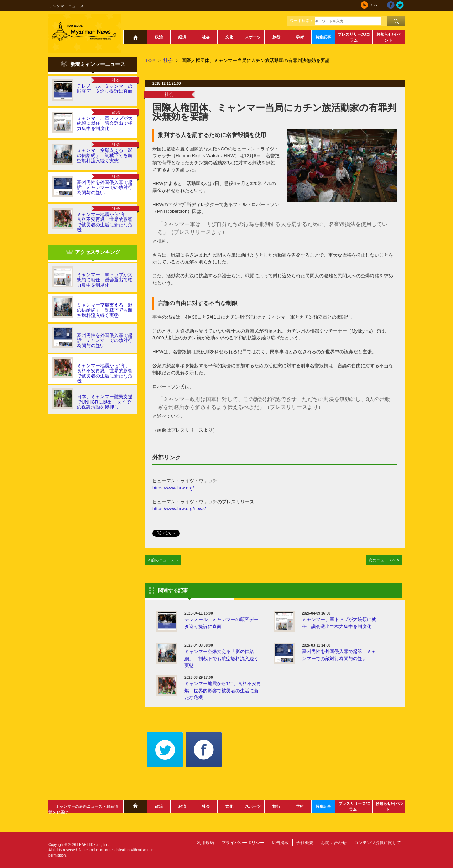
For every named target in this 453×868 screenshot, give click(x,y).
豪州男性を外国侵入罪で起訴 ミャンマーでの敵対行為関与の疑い (105, 188)
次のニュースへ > (384, 560)
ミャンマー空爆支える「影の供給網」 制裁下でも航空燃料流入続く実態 (105, 155)
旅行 (276, 37)
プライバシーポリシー (243, 843)
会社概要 (305, 843)
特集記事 (323, 37)
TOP (150, 60)
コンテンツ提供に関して (377, 843)
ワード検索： (302, 21)
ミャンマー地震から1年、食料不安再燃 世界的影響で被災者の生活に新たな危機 (105, 222)
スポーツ (253, 37)
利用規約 (205, 843)
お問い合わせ (334, 843)
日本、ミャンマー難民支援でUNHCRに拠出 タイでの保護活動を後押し (105, 402)
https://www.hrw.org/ (173, 488)
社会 (206, 37)
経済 (182, 37)
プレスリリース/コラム (354, 37)
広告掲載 (280, 843)
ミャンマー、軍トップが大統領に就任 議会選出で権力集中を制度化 (105, 123)
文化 (229, 37)
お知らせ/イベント (389, 37)
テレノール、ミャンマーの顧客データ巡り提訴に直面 (105, 89)
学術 (300, 37)
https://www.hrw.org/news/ (179, 509)
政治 (159, 37)
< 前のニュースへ (163, 560)
